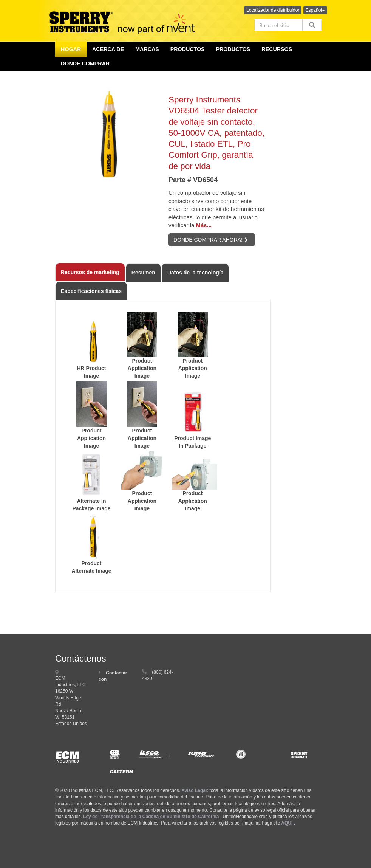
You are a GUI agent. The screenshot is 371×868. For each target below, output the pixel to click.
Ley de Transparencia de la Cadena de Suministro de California (151, 817)
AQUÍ (287, 823)
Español (315, 10)
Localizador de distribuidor (273, 10)
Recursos (277, 49)
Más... (204, 225)
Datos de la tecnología (196, 273)
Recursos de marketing (90, 272)
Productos (233, 49)
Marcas (147, 49)
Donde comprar (85, 64)
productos (188, 49)
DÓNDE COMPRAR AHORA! (211, 240)
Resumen (143, 273)
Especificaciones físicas (91, 291)
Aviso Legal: (195, 790)
